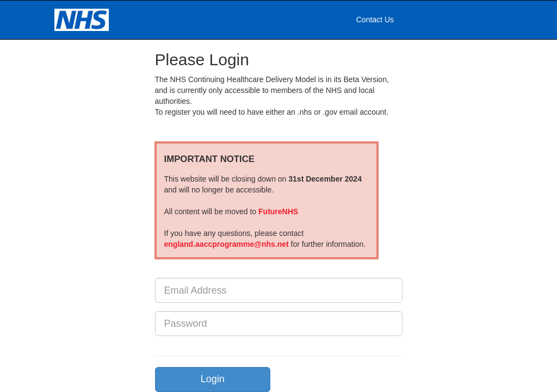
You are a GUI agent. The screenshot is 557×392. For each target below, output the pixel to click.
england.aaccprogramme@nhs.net (227, 244)
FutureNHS (278, 211)
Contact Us (375, 20)
